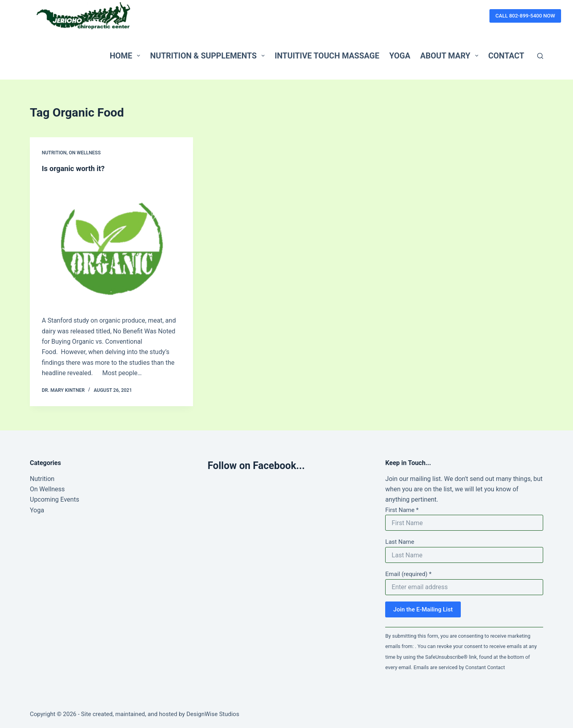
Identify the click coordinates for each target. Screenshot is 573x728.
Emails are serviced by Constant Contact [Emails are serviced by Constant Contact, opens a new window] (459, 667)
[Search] (540, 56)
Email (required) (408, 574)
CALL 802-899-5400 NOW (525, 16)
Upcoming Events (55, 499)
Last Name (400, 542)
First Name (402, 510)
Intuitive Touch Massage (327, 56)
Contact (506, 56)
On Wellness (85, 153)
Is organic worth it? (76, 168)
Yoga (400, 56)
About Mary (451, 56)
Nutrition (54, 153)
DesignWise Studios (213, 714)
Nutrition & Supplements (209, 56)
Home (127, 56)
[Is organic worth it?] (111, 243)
